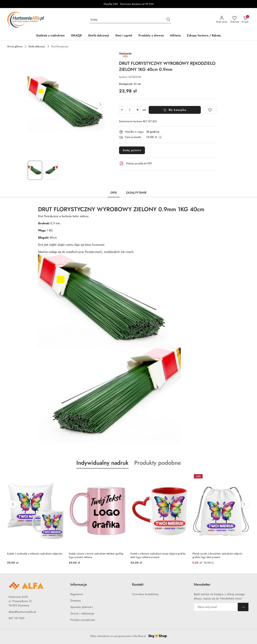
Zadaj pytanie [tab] (136, 193)
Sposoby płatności (82, 607)
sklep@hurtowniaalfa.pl (22, 612)
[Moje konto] (222, 20)
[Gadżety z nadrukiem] (50, 36)
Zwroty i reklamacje (82, 613)
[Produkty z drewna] (151, 36)
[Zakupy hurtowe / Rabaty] (204, 36)
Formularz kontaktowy (145, 594)
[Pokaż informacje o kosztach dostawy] (160, 137)
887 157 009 (17, 618)
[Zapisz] (243, 607)
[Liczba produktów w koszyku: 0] (245, 20)
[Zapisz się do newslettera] (216, 607)
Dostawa (75, 601)
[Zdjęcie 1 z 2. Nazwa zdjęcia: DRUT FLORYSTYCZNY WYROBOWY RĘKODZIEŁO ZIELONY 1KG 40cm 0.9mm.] (35, 170)
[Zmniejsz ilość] (122, 110)
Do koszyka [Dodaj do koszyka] (175, 110)
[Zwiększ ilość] (138, 110)
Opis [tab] (114, 193)
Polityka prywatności (83, 620)
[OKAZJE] (76, 36)
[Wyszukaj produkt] (130, 20)
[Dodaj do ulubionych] (210, 110)
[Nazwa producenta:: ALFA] (125, 55)
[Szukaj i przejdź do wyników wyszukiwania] (168, 20)
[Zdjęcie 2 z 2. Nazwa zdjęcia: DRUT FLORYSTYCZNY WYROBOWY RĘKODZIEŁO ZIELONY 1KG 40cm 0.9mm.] (51, 170)
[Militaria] (175, 36)
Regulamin (77, 594)
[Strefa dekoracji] (99, 36)
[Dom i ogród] (124, 36)
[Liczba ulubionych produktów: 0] (235, 20)
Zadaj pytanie (132, 150)
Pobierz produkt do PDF (135, 164)
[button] (100, 105)
